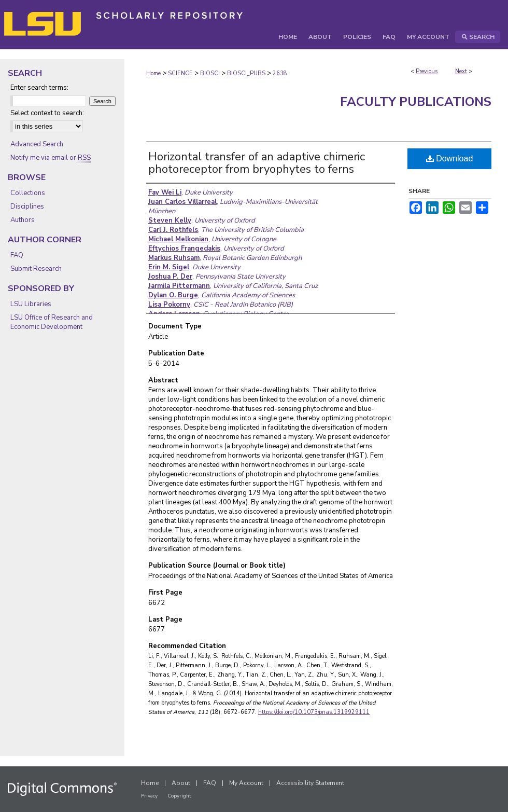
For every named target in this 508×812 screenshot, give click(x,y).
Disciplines (27, 207)
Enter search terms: (39, 88)
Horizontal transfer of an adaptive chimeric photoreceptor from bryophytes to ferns (257, 163)
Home (153, 73)
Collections (28, 193)
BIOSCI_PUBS (246, 73)
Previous (427, 71)
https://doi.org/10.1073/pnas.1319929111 (314, 712)
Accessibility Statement (310, 783)
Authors (23, 220)
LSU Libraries (31, 304)
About (181, 783)
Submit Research (36, 269)
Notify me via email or (51, 158)
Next (461, 71)
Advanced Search (37, 144)
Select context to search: (47, 113)
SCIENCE (180, 73)
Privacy (149, 796)
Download (450, 159)
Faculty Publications (416, 102)
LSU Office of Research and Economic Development (52, 322)
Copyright (179, 796)
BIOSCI (210, 73)
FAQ (17, 255)
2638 (280, 73)
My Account (246, 783)
